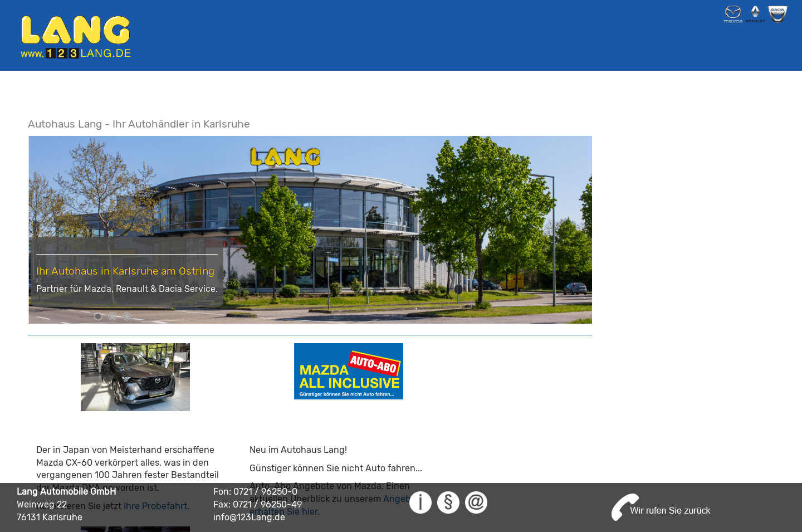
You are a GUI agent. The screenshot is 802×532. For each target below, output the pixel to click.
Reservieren (508, 445)
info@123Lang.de (643, 482)
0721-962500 (667, 470)
